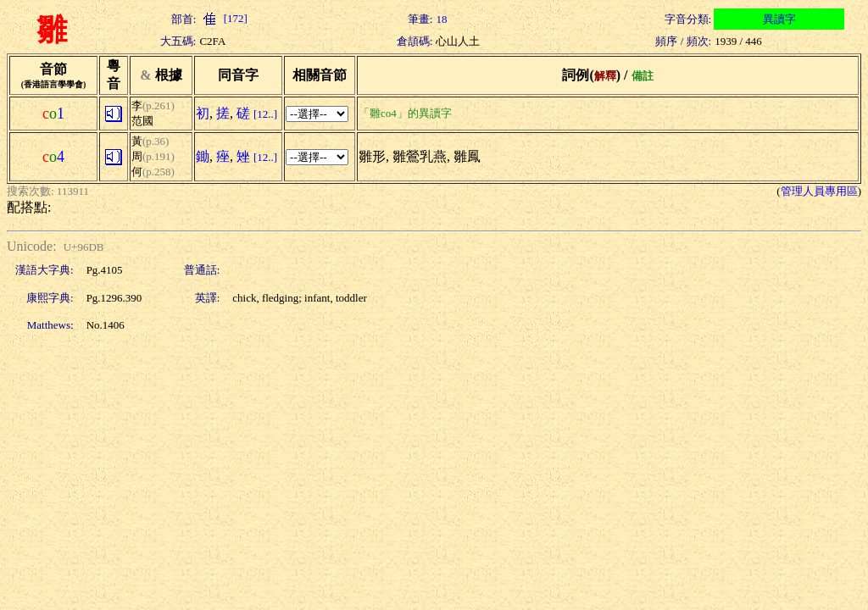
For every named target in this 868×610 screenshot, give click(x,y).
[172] (223, 18)
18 (441, 19)
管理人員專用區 (819, 191)
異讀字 (779, 19)
